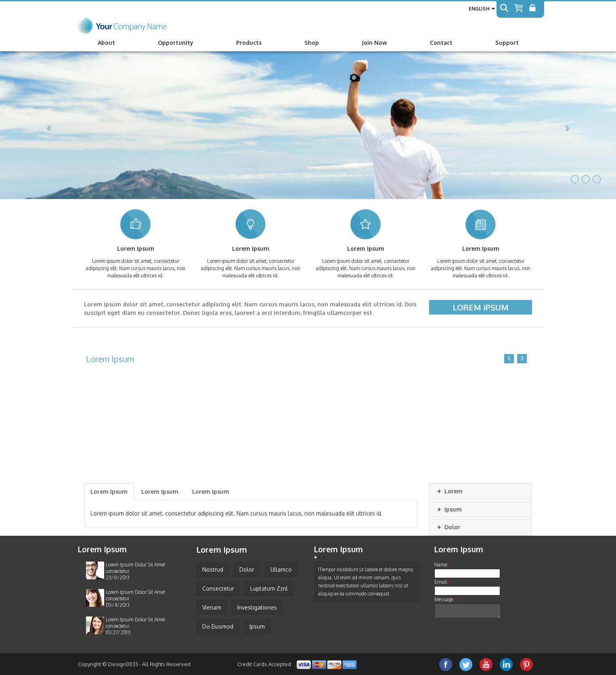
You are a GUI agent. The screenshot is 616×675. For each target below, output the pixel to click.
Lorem (449, 491)
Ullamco (281, 569)
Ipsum (449, 509)
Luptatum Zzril (269, 588)
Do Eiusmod (218, 626)
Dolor (448, 527)
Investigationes (257, 607)
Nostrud (213, 569)
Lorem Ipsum (481, 307)
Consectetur (218, 588)
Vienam (212, 607)
